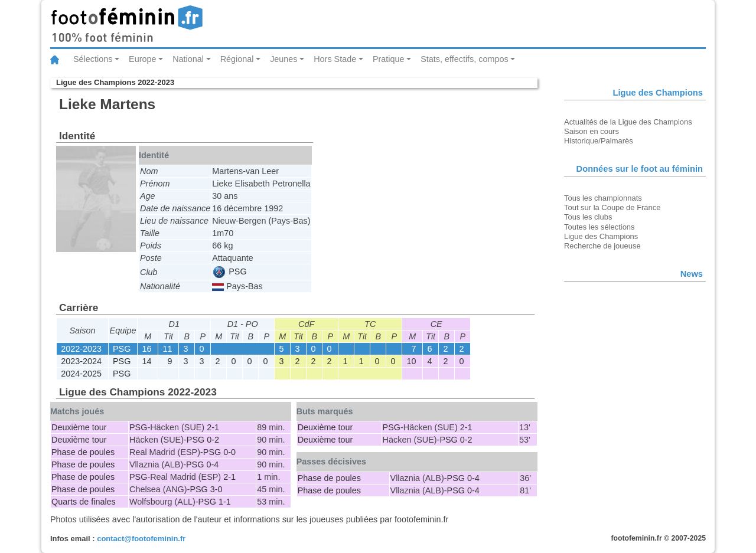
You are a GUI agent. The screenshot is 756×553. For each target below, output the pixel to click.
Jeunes (283, 59)
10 (411, 361)
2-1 (213, 427)
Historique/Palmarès (599, 141)
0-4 (212, 464)
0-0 (229, 452)
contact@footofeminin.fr (141, 539)
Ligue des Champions (601, 236)
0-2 (213, 440)
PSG (230, 271)
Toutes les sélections (599, 227)
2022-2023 (81, 349)
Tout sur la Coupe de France (612, 207)
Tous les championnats (603, 198)
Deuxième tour (79, 427)
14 (146, 361)
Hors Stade (335, 59)
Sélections (93, 59)
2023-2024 (81, 361)
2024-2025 (81, 374)
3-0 (216, 489)
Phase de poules (83, 452)
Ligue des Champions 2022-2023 (115, 82)
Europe (142, 59)
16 (146, 349)
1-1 (225, 502)
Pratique (389, 59)
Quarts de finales (84, 502)
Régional (237, 59)
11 (167, 349)
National (188, 59)
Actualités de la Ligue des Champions (628, 122)
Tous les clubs (588, 217)
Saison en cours (592, 131)
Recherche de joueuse (602, 246)
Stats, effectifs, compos (465, 59)
